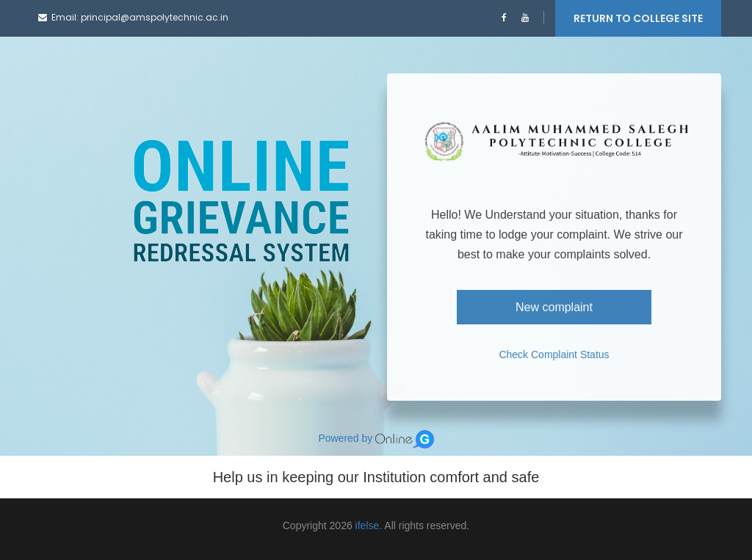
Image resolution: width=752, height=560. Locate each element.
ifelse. (369, 526)
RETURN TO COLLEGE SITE (638, 18)
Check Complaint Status (554, 354)
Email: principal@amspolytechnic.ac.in (133, 17)
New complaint (554, 307)
